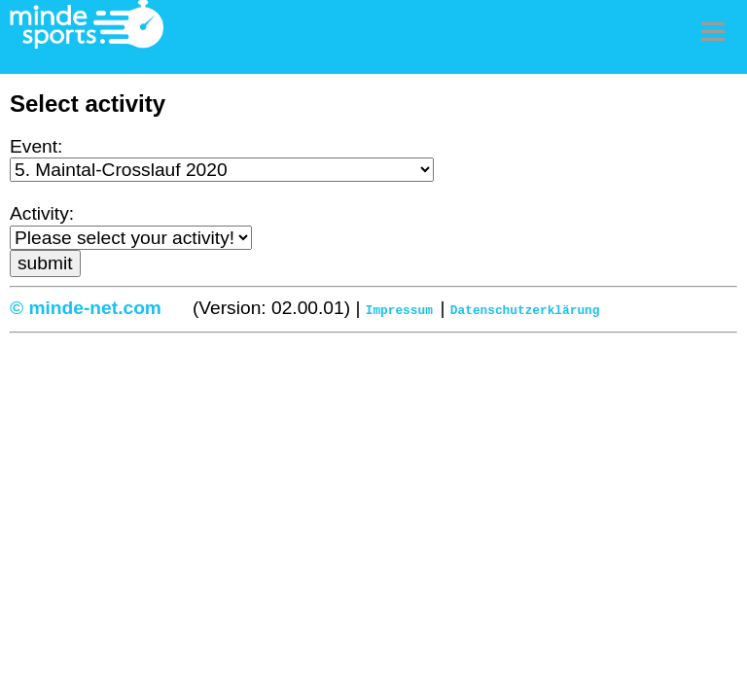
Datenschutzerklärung (525, 309)
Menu (713, 31)
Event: (36, 146)
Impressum (399, 309)
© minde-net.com (86, 308)
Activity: (42, 213)
